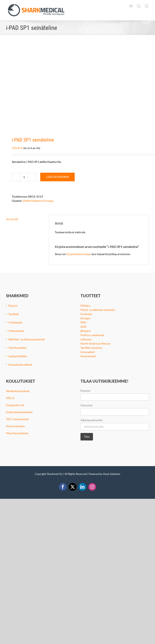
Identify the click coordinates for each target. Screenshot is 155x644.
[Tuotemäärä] (24, 177)
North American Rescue (95, 343)
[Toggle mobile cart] (131, 6)
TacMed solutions (91, 348)
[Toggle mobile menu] (147, 6)
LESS (83, 327)
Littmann (86, 339)
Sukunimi (87, 405)
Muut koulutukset (17, 433)
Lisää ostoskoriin (57, 177)
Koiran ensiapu (15, 426)
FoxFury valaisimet (92, 335)
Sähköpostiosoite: (92, 420)
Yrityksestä (15, 322)
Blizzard (86, 331)
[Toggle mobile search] (139, 6)
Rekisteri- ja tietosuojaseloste (27, 339)
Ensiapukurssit (15, 405)
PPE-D (10, 398)
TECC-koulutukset (17, 419)
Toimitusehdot (17, 348)
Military (86, 306)
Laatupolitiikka (18, 356)
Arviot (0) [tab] (12, 219)
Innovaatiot (88, 352)
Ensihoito (86, 314)
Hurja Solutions (112, 474)
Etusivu (13, 306)
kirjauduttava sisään (79, 254)
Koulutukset (88, 356)
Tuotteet (14, 314)
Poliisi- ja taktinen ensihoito (98, 310)
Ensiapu (49, 201)
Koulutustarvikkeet (20, 365)
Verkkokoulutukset (18, 391)
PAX (83, 322)
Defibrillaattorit (33, 201)
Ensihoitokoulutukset (19, 412)
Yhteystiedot (16, 331)
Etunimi (85, 391)
